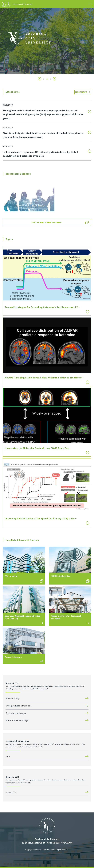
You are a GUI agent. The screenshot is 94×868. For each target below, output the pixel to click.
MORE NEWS (81, 92)
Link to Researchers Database (46, 222)
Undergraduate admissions (19, 706)
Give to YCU (11, 792)
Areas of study (12, 698)
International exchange (17, 720)
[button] (40, 79)
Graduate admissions (16, 713)
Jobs (8, 756)
